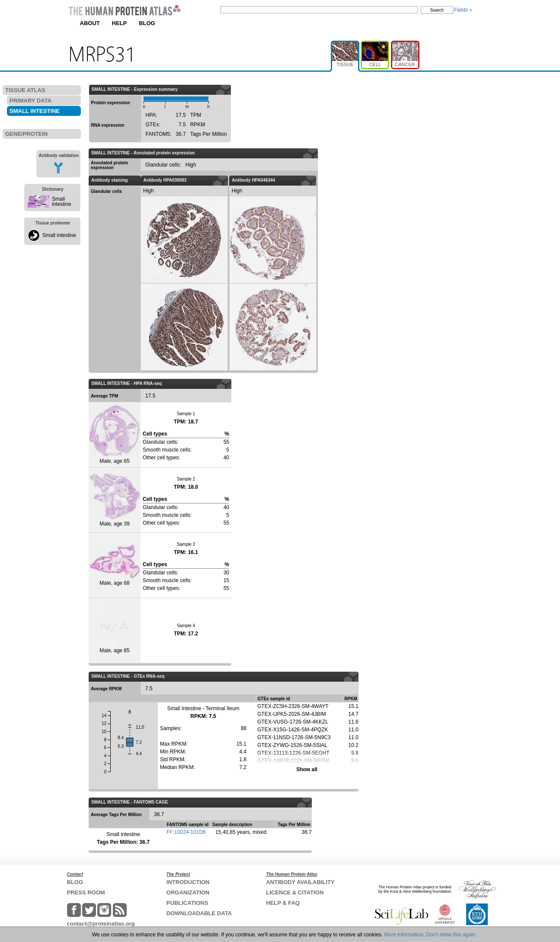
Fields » (463, 10)
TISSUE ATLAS (25, 90)
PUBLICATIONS (187, 903)
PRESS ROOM (86, 892)
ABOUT (90, 23)
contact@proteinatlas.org (101, 924)
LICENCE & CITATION (295, 892)
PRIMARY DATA (30, 101)
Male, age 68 (115, 565)
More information (404, 935)
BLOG (147, 23)
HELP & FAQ (283, 903)
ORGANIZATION (188, 892)
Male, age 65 (115, 434)
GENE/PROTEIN (26, 134)
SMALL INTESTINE (35, 111)
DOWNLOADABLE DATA (199, 913)
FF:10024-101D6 (186, 832)
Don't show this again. (451, 935)
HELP (120, 23)
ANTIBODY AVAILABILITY (300, 882)
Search (437, 10)
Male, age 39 (115, 500)
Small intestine (62, 202)
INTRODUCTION (188, 882)
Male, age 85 (115, 630)
